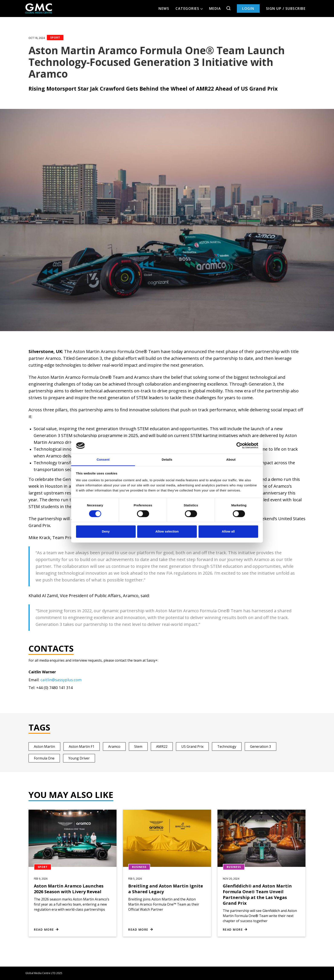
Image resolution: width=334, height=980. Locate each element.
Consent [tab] (103, 459)
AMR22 (162, 746)
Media (215, 9)
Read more (44, 929)
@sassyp (60, 680)
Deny (106, 531)
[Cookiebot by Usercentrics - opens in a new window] (240, 446)
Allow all (228, 531)
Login (248, 9)
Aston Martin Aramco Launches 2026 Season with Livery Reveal (69, 889)
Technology (227, 746)
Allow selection (167, 531)
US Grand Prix (192, 746)
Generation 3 (261, 746)
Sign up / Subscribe (286, 9)
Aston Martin (44, 746)
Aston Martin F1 (82, 746)
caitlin (46, 680)
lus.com (75, 680)
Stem (138, 746)
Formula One (44, 758)
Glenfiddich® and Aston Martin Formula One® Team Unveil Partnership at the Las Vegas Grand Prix (257, 895)
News (164, 9)
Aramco (114, 746)
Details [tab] (167, 459)
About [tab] (231, 459)
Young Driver (79, 758)
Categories (189, 9)
